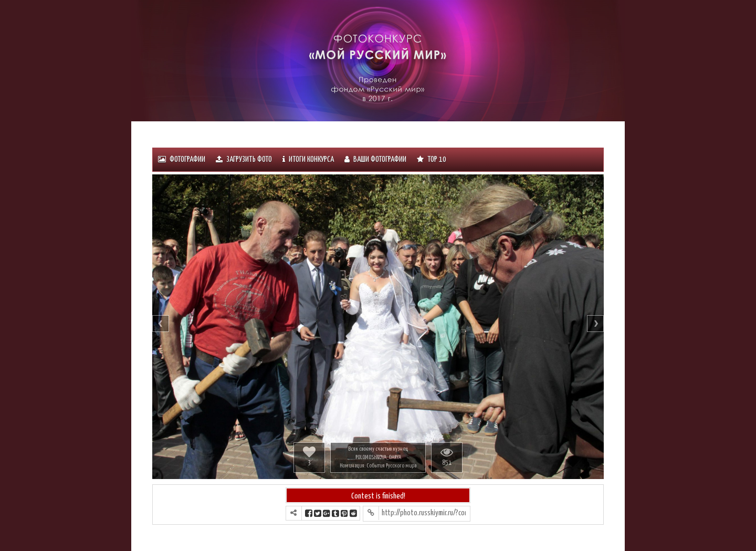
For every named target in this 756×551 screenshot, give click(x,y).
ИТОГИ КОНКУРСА (308, 159)
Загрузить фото (244, 159)
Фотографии (182, 159)
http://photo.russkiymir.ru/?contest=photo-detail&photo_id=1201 (424, 513)
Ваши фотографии (375, 159)
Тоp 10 (432, 159)
